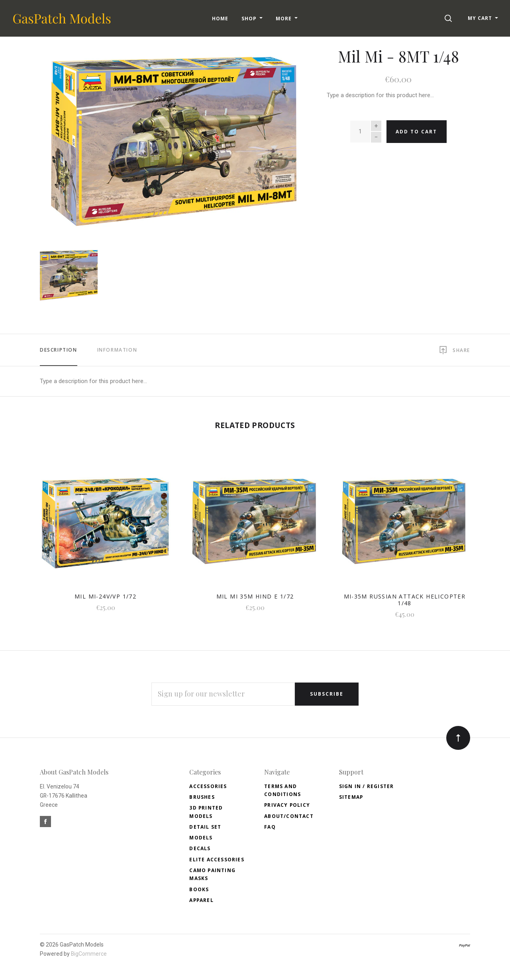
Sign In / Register (367, 786)
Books (199, 889)
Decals (200, 848)
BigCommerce (89, 954)
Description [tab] (59, 350)
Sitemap (351, 797)
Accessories (208, 786)
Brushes (202, 797)
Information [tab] (117, 350)
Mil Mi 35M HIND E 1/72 (255, 596)
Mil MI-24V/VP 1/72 (105, 596)
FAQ (270, 827)
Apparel (201, 900)
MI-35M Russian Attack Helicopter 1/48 (405, 600)
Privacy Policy (287, 805)
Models (201, 838)
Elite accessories (217, 860)
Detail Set (205, 827)
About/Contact (289, 816)
